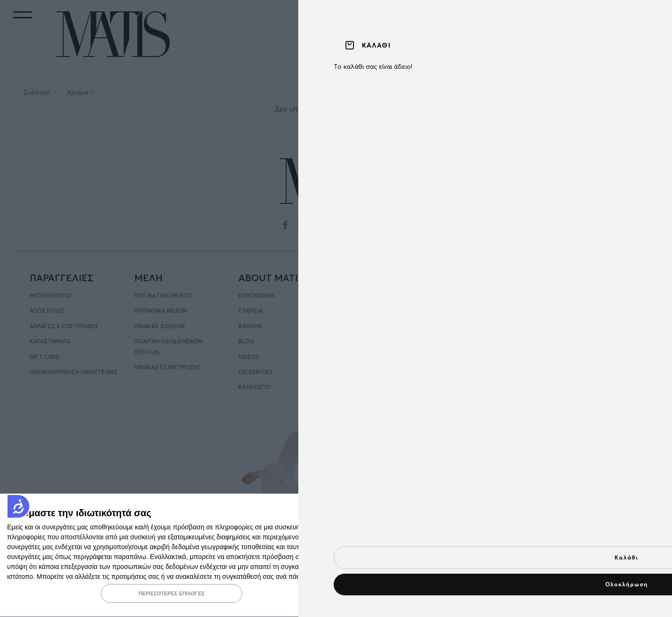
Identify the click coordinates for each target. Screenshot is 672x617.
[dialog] (336, 556)
